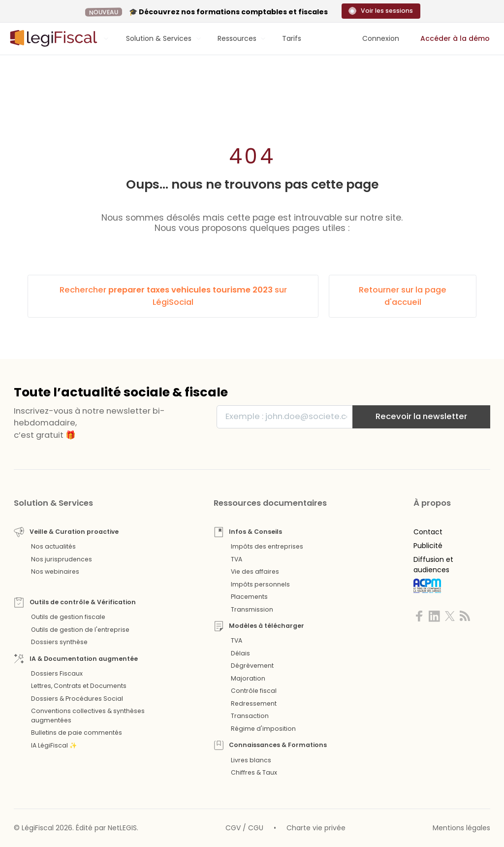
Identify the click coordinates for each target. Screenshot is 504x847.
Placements (249, 597)
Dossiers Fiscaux (57, 673)
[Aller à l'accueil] (52, 38)
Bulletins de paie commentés (77, 733)
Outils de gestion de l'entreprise (80, 630)
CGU (256, 828)
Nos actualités (53, 546)
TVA (236, 559)
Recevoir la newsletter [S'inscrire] (421, 416)
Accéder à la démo (455, 38)
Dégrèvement (252, 666)
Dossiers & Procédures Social (77, 699)
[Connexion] (381, 39)
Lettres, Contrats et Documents (79, 686)
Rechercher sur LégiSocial (173, 296)
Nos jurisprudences (62, 559)
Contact (428, 532)
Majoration (248, 678)
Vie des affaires (255, 571)
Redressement (254, 703)
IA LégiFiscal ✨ (54, 745)
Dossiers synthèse (59, 642)
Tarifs (292, 38)
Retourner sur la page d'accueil (403, 296)
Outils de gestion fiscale (68, 617)
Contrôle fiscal (254, 691)
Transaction (250, 716)
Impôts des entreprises (267, 546)
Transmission (252, 609)
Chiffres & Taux (254, 772)
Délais (240, 653)
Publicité (428, 546)
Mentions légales (461, 828)
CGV (233, 828)
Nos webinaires (55, 571)
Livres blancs (251, 760)
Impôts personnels (260, 584)
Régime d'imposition (263, 729)
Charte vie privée (316, 828)
